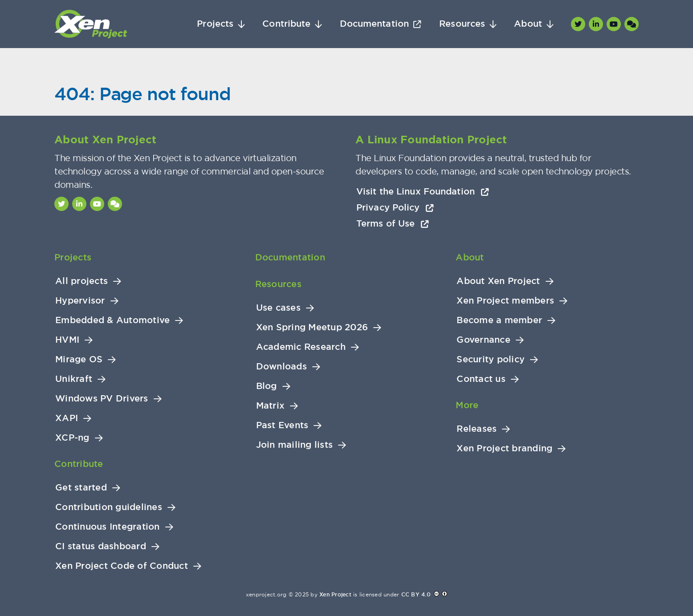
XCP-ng (72, 438)
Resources (462, 24)
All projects (82, 281)
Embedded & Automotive (112, 320)
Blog (267, 386)
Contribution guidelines (109, 507)
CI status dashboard (101, 546)
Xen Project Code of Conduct (122, 566)
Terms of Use (393, 223)
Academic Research (301, 347)
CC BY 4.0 (416, 595)
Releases (477, 429)
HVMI (67, 340)
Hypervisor (80, 301)
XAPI (67, 418)
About (528, 24)
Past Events (282, 425)
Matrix (271, 406)
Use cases (278, 308)
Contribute (286, 24)
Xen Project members (505, 301)
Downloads (281, 367)
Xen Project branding (504, 448)
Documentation (374, 24)
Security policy (491, 359)
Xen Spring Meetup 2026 (312, 327)
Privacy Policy (395, 207)
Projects (215, 24)
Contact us (481, 379)
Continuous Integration (108, 527)
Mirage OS (79, 359)
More (467, 405)
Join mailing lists (295, 445)
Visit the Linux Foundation (423, 191)
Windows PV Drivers (102, 399)
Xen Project (335, 595)
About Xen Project (498, 281)
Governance (483, 340)
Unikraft (74, 379)
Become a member (499, 320)
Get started (81, 488)
